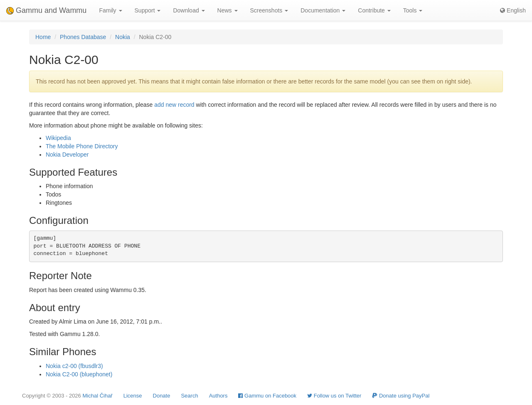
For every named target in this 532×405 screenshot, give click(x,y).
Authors (218, 396)
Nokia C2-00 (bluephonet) (79, 374)
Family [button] (110, 10)
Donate (162, 396)
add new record (174, 105)
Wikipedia (58, 138)
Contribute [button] (374, 10)
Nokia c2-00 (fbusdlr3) (74, 366)
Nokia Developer (67, 155)
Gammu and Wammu (46, 10)
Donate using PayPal (401, 396)
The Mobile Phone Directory (82, 146)
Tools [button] (413, 10)
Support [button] (148, 10)
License (133, 396)
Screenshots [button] (269, 10)
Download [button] (189, 10)
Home (43, 37)
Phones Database (83, 37)
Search (189, 396)
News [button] (228, 10)
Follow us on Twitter (334, 396)
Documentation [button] (323, 10)
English (513, 10)
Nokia (123, 37)
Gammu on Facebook (267, 396)
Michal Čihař (97, 396)
